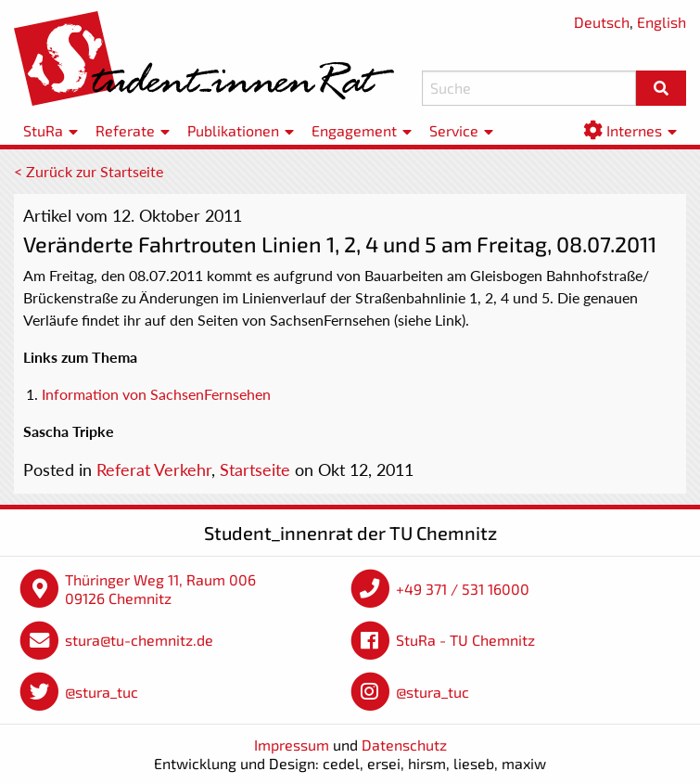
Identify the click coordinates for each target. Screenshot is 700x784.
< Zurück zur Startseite (89, 171)
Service (454, 130)
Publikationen (233, 130)
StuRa (43, 130)
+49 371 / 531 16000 (463, 589)
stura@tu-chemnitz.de (139, 640)
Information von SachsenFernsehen (156, 394)
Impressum (292, 745)
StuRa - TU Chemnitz (465, 640)
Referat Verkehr (154, 469)
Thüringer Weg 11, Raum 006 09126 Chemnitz (160, 589)
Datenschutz (404, 745)
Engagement (354, 130)
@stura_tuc (102, 692)
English (662, 22)
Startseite (255, 469)
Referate (125, 130)
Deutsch (602, 22)
